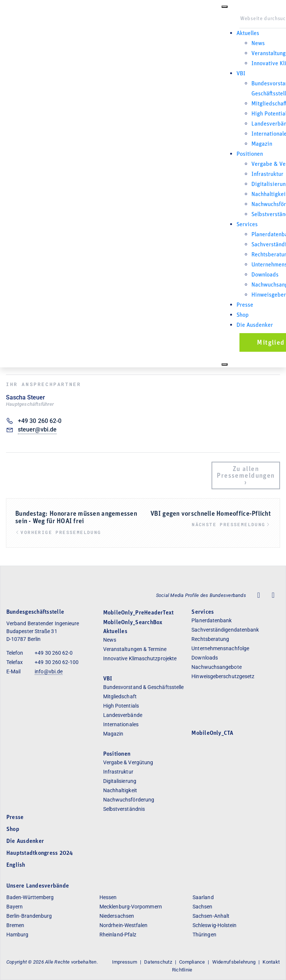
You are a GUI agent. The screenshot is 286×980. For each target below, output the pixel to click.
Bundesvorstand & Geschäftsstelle (144, 687)
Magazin (262, 144)
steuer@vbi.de (37, 429)
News (258, 44)
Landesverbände (123, 715)
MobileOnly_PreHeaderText (139, 613)
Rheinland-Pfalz (118, 935)
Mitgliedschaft (120, 696)
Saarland (203, 897)
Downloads (265, 275)
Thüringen (204, 935)
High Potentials (121, 706)
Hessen (108, 897)
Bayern (15, 907)
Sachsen (203, 907)
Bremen (15, 925)
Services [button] (247, 225)
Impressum (125, 962)
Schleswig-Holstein (214, 925)
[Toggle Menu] (225, 7)
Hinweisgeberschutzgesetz (223, 676)
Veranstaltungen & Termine (135, 649)
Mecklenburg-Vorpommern (131, 907)
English (16, 865)
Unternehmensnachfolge (220, 648)
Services (203, 612)
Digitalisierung (120, 781)
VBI (108, 679)
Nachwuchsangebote (216, 667)
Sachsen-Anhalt (211, 916)
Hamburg (18, 935)
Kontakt (271, 962)
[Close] (225, 364)
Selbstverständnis (124, 809)
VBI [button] (241, 74)
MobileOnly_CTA (212, 733)
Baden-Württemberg (30, 897)
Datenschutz (158, 962)
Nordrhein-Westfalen (124, 925)
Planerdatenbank (212, 620)
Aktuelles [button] (248, 34)
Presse (245, 305)
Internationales (121, 724)
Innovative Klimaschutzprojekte (140, 658)
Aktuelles (115, 632)
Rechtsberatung (210, 639)
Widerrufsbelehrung (234, 962)
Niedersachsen (117, 916)
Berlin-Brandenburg (29, 916)
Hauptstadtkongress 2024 (40, 853)
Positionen (250, 154)
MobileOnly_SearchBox (133, 623)
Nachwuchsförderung (129, 800)
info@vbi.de (49, 671)
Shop (243, 315)
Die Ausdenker (255, 325)
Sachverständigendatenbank (225, 630)
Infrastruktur (267, 174)
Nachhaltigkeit (120, 790)
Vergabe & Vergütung (128, 762)
